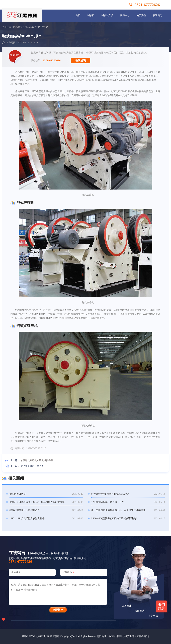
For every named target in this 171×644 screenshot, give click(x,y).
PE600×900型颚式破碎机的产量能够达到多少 (114, 518)
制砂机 (91, 15)
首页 (78, 15)
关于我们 (141, 15)
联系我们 (157, 15)
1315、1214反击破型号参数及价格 (27, 518)
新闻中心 (125, 15)
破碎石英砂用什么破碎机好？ (25, 510)
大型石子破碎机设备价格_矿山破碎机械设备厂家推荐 (37, 502)
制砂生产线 (107, 15)
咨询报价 (161, 606)
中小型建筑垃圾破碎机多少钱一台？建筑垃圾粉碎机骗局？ (120, 510)
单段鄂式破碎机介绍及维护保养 (37, 460)
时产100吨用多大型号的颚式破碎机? (110, 494)
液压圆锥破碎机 (18, 494)
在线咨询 (80, 60)
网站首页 (18, 27)
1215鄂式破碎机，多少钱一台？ (108, 502)
